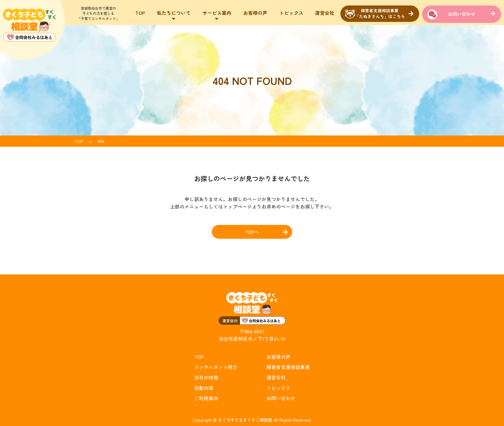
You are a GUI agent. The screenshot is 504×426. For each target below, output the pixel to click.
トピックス (291, 13)
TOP (140, 13)
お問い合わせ (462, 14)
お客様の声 (255, 13)
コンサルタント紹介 (216, 367)
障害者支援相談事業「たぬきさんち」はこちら (380, 13)
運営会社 (325, 13)
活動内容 (204, 388)
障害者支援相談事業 (288, 367)
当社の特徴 (206, 377)
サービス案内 (217, 13)
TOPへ (252, 232)
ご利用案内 (206, 398)
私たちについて (174, 13)
